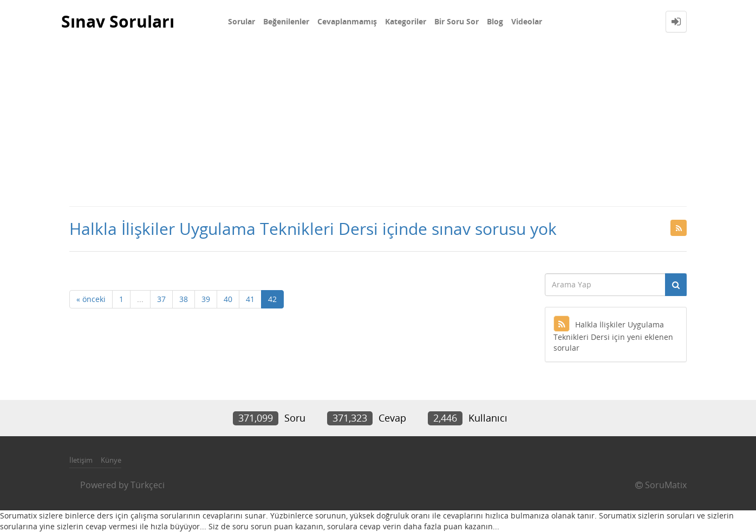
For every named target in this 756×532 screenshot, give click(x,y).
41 (250, 299)
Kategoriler (406, 21)
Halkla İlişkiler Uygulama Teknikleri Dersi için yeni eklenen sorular (613, 336)
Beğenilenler (286, 21)
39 (206, 299)
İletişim (81, 460)
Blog (495, 21)
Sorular (242, 21)
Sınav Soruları (118, 21)
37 (161, 299)
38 (184, 299)
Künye (111, 460)
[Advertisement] (378, 124)
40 (228, 299)
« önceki (91, 299)
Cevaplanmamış (347, 21)
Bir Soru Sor (457, 21)
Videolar (527, 21)
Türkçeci (148, 485)
